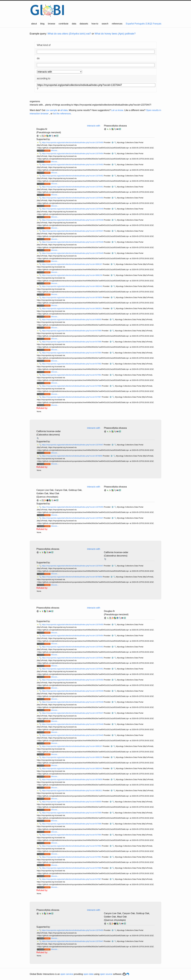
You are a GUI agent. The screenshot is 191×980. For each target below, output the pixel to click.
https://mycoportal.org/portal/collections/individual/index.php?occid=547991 (72, 375)
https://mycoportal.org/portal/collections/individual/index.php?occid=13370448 (73, 220)
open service (67, 974)
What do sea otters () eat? (69, 34)
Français (157, 24)
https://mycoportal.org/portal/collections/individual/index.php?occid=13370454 (73, 153)
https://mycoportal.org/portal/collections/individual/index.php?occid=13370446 (73, 242)
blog (42, 24)
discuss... (55, 150)
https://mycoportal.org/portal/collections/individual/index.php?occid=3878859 (72, 297)
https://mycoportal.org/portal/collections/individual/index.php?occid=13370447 (73, 231)
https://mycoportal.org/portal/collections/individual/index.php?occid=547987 (72, 397)
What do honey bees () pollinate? (115, 34)
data (74, 24)
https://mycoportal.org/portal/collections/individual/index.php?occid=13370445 (73, 253)
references (117, 24)
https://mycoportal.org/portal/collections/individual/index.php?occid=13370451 (73, 187)
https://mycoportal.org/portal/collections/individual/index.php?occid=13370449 (73, 209)
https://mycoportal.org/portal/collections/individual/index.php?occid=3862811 (72, 308)
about (34, 24)
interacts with (94, 126)
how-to (95, 24)
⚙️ (113, 142)
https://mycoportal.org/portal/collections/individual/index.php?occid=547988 (72, 386)
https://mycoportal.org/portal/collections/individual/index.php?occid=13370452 (73, 176)
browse (52, 24)
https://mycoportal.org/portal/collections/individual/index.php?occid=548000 (72, 319)
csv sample (52, 110)
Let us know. (118, 110)
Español (130, 24)
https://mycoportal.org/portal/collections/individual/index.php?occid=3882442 (72, 286)
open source (106, 974)
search (105, 24)
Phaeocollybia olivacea (115, 126)
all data (64, 110)
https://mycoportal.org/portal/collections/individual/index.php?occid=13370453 (73, 165)
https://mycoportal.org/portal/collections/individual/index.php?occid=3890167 (72, 264)
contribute (63, 24)
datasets (84, 24)
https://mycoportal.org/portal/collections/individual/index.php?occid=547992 (72, 364)
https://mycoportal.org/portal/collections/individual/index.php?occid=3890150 (72, 275)
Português (140, 24)
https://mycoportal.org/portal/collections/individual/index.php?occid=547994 (72, 353)
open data (88, 974)
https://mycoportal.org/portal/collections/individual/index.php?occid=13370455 (73, 142)
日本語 (149, 24)
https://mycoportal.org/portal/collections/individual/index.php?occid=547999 (72, 331)
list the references (62, 114)
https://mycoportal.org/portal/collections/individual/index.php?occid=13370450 (73, 198)
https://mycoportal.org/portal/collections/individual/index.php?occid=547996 (72, 342)
